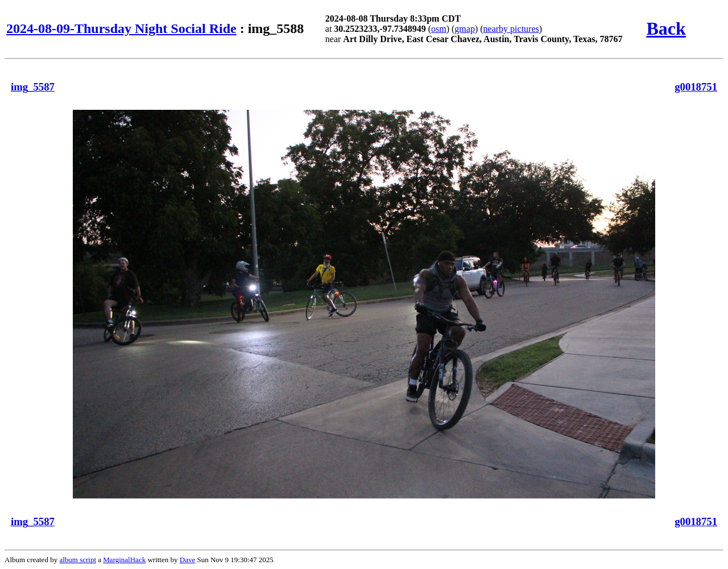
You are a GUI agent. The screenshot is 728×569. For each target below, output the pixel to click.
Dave (187, 560)
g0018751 (696, 87)
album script (78, 560)
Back (666, 28)
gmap (465, 29)
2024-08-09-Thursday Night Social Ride (121, 28)
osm (439, 29)
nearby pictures (511, 29)
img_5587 (33, 87)
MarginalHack (124, 560)
